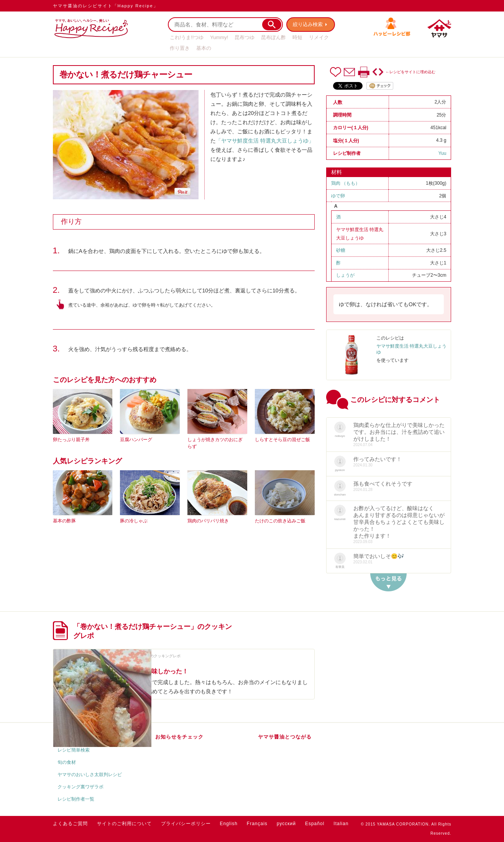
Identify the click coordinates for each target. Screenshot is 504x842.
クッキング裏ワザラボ (80, 787)
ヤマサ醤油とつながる (285, 737)
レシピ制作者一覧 (76, 799)
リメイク (319, 37)
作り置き (180, 48)
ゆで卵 (338, 196)
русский (286, 824)
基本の (204, 48)
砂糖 (341, 250)
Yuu (442, 153)
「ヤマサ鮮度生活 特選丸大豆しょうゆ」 (265, 141)
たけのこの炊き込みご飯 (280, 521)
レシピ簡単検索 (74, 750)
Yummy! (219, 37)
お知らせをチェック (179, 737)
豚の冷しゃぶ (134, 521)
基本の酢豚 (64, 521)
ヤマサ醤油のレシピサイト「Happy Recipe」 (106, 6)
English (229, 824)
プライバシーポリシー (186, 824)
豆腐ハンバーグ (136, 440)
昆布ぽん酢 (273, 37)
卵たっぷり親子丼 (71, 440)
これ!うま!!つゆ (187, 37)
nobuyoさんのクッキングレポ (155, 656)
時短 (297, 37)
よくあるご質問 (70, 824)
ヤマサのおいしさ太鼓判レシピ (90, 775)
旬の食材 (67, 762)
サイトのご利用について (124, 824)
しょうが (345, 275)
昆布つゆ (245, 37)
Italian (341, 824)
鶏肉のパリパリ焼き (208, 521)
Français (257, 824)
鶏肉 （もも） (346, 183)
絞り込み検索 (308, 24)
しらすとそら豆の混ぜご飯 (282, 440)
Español (315, 824)
